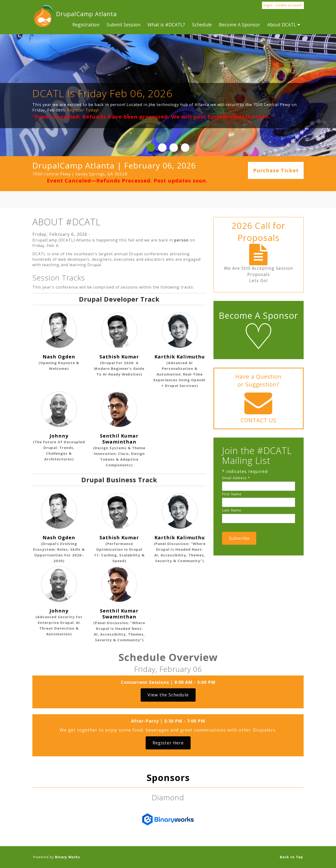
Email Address (236, 478)
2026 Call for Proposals (258, 232)
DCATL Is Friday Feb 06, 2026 (102, 93)
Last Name (232, 510)
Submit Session (124, 25)
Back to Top (291, 857)
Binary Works (67, 857)
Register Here (168, 743)
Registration (86, 25)
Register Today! (83, 110)
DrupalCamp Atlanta (43, 16)
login (268, 5)
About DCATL (284, 25)
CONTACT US (259, 420)
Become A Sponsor (240, 25)
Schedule (202, 25)
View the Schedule (168, 695)
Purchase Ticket (276, 171)
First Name (232, 494)
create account (289, 5)
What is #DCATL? (166, 25)
